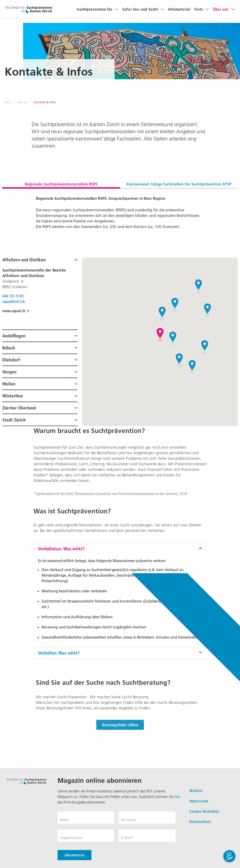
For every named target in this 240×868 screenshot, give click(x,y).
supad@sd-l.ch (14, 394)
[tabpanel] (120, 256)
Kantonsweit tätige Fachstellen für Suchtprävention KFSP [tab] (179, 223)
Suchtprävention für (94, 9)
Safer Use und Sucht (140, 9)
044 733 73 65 (13, 388)
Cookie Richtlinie (204, 811)
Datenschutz (200, 822)
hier (177, 797)
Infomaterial (179, 9)
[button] (40, 354)
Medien (196, 791)
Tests (199, 9)
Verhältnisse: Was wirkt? (61, 590)
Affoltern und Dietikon (24, 352)
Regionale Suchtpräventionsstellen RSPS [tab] (61, 223)
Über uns (221, 9)
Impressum (199, 801)
